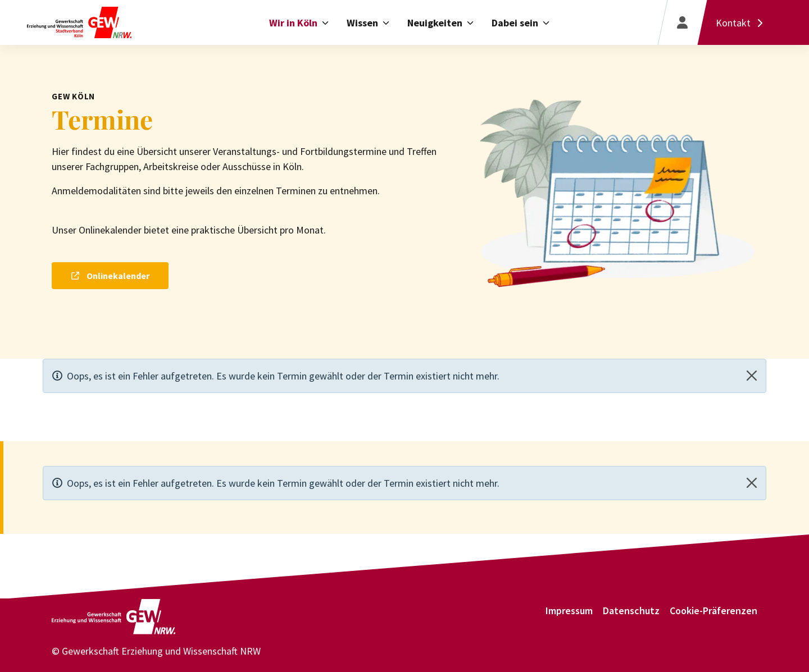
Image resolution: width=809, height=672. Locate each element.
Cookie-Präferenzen (713, 611)
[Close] (752, 376)
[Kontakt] (742, 22)
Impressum (569, 611)
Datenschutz (631, 611)
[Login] (682, 22)
